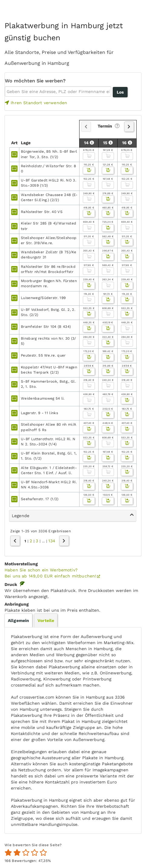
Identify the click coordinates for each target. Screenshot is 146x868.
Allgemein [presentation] (18, 620)
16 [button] (127, 143)
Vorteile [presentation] (46, 620)
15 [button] (108, 143)
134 (52, 541)
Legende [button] (73, 515)
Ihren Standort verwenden (36, 103)
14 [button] (89, 143)
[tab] (73, 516)
